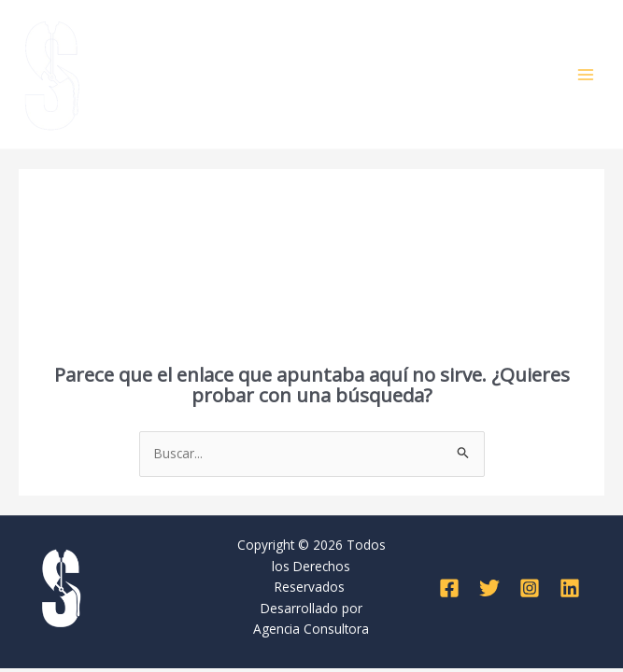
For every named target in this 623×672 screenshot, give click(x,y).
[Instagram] (530, 588)
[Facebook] (449, 588)
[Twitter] (489, 588)
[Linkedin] (570, 588)
